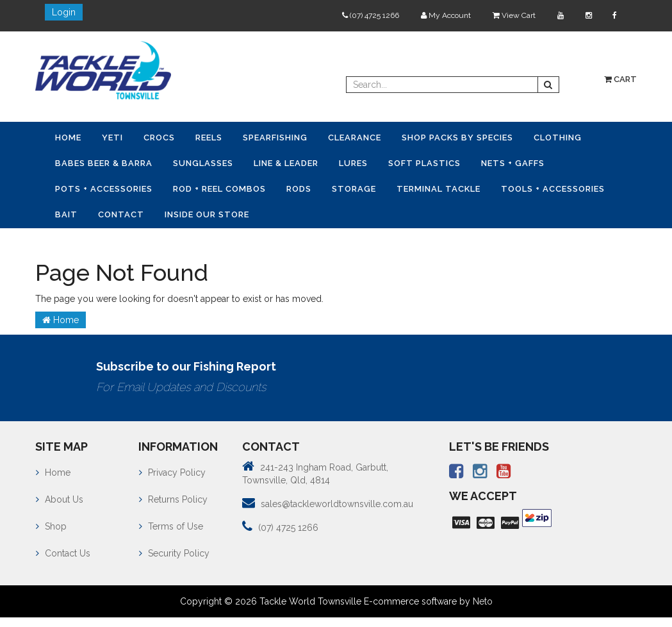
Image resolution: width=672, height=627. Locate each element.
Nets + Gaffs (513, 163)
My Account (446, 15)
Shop (51, 526)
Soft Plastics (424, 163)
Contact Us (63, 553)
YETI (112, 138)
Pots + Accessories (104, 189)
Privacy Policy (172, 472)
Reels (209, 138)
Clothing (558, 138)
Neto (483, 601)
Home (68, 138)
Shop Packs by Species (457, 138)
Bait (66, 214)
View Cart (514, 15)
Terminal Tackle (438, 189)
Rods (299, 189)
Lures (353, 163)
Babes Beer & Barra (104, 163)
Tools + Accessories (553, 189)
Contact (121, 214)
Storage (354, 189)
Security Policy (174, 553)
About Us (60, 499)
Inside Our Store (207, 214)
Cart (620, 79)
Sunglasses (203, 163)
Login (64, 12)
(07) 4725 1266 (371, 15)
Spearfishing (275, 138)
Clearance (355, 138)
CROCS (159, 138)
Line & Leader (286, 163)
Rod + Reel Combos (219, 189)
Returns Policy (173, 499)
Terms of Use (171, 526)
